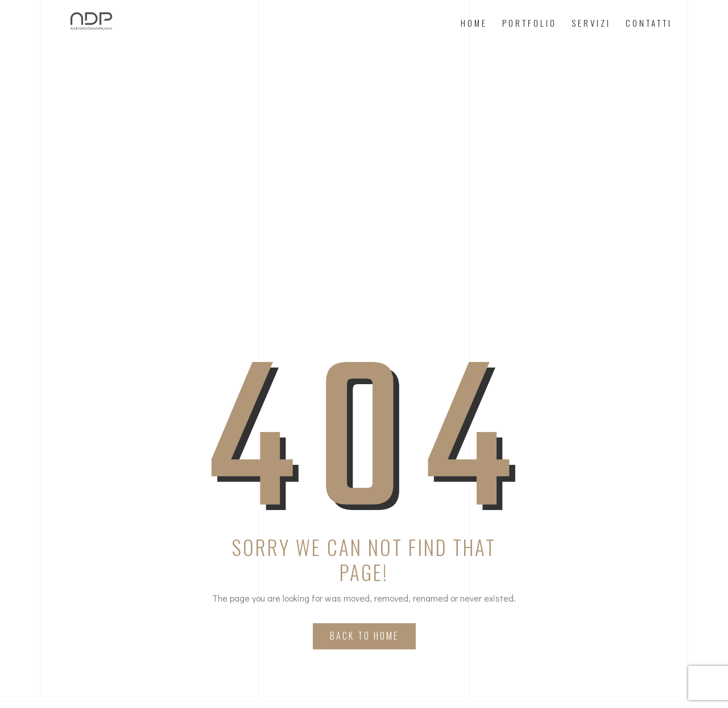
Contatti (649, 23)
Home (474, 23)
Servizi (591, 23)
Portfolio (530, 23)
